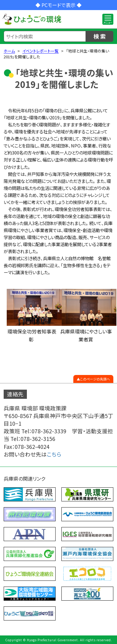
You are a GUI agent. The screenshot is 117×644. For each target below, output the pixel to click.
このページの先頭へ (95, 379)
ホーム (9, 51)
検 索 (100, 36)
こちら (54, 454)
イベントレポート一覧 (40, 51)
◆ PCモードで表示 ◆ (59, 5)
